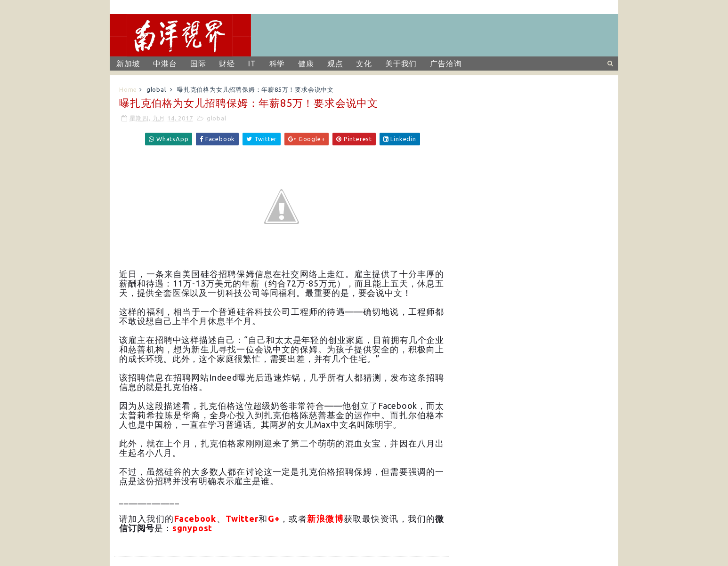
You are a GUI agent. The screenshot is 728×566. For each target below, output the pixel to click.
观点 (335, 64)
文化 (364, 64)
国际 (198, 64)
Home (128, 89)
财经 (227, 64)
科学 (277, 64)
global (156, 89)
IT (252, 64)
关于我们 (401, 64)
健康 (306, 64)
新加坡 (128, 64)
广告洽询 (446, 64)
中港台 (165, 64)
